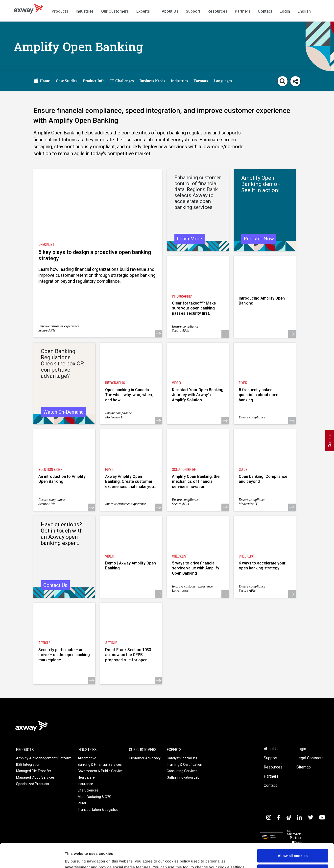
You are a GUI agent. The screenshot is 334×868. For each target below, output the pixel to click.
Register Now (259, 239)
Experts (143, 11)
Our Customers (115, 11)
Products (60, 11)
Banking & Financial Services (100, 765)
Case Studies (66, 81)
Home (42, 81)
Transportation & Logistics (98, 810)
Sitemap (304, 767)
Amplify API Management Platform (44, 758)
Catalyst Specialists (182, 758)
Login (285, 11)
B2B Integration (28, 765)
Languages (223, 81)
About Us (170, 11)
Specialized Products (33, 784)
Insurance (85, 784)
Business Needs (152, 81)
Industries (85, 11)
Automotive (87, 758)
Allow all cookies (293, 833)
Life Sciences (88, 790)
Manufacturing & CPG (95, 797)
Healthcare (86, 777)
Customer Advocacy (145, 758)
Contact (265, 11)
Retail (82, 803)
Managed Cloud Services (35, 777)
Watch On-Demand (63, 412)
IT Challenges (122, 81)
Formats (201, 81)
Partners (243, 11)
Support (193, 11)
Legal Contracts (310, 758)
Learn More (190, 239)
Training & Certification (184, 765)
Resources (217, 11)
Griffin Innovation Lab (183, 777)
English (304, 11)
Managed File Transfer (34, 771)
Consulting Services (182, 771)
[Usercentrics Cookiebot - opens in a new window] (32, 858)
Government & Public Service (100, 771)
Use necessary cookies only (293, 848)
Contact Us (55, 585)
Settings (72, 858)
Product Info (94, 81)
